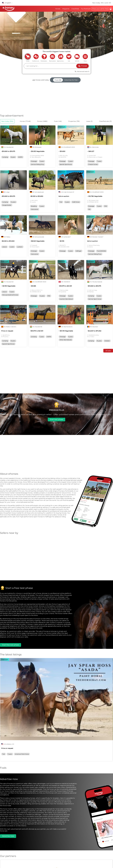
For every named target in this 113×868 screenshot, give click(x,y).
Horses (58, 9)
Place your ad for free (100, 9)
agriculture (61, 56)
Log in (111, 9)
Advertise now (8, 836)
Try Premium (86, 9)
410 (34, 80)
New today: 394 (98, 3)
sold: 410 (108, 3)
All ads (108, 351)
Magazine (66, 9)
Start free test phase (11, 645)
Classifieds (75, 9)
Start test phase (56, 419)
